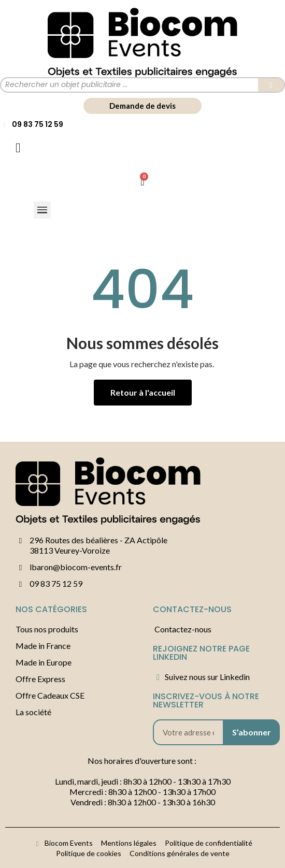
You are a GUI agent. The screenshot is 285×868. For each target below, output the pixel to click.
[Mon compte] (18, 148)
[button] (142, 106)
